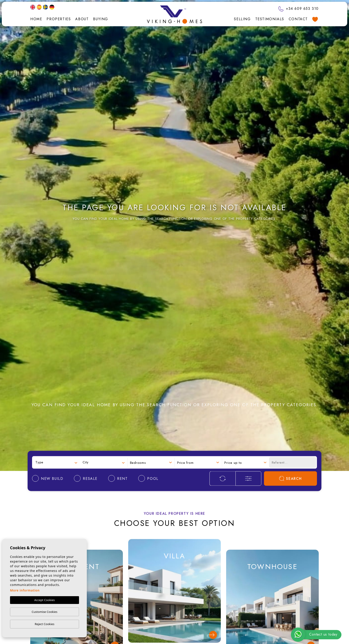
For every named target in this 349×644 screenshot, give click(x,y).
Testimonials (270, 19)
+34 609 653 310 (298, 9)
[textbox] (56, 462)
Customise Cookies (44, 612)
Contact (298, 19)
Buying (101, 19)
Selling (242, 19)
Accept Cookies (45, 600)
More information (25, 590)
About (82, 19)
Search (290, 478)
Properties (59, 19)
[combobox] (56, 462)
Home (36, 19)
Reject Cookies (45, 624)
